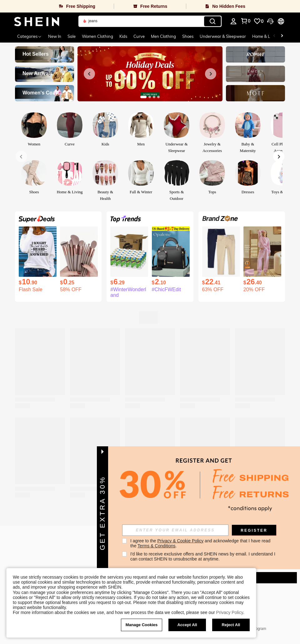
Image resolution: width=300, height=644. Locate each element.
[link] (258, 21)
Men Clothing (163, 36)
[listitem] (38, 259)
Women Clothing (97, 36)
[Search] (212, 21)
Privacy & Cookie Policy (184, 541)
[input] (178, 530)
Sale (72, 36)
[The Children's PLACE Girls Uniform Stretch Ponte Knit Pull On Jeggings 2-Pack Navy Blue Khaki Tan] (221, 252)
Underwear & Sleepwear (223, 36)
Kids (123, 36)
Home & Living (266, 36)
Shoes (188, 36)
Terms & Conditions (160, 546)
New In (55, 36)
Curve (139, 36)
